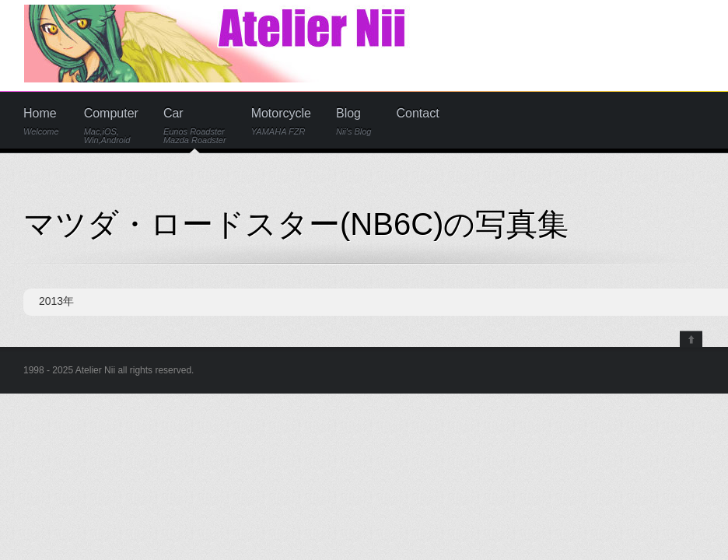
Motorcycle (281, 122)
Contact (418, 114)
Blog (354, 122)
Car (195, 126)
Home (41, 122)
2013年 (56, 301)
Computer (111, 126)
